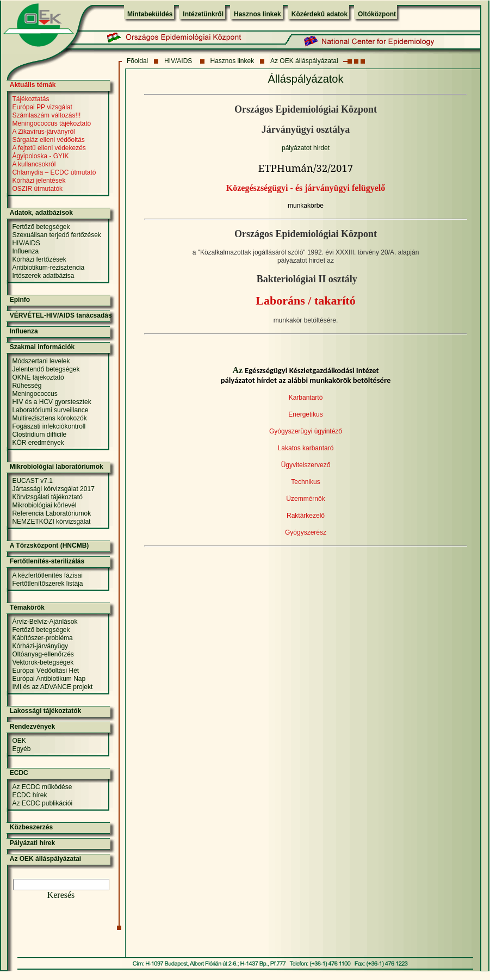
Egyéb (21, 749)
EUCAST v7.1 (32, 481)
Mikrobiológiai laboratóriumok (57, 467)
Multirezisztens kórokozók (49, 418)
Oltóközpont (377, 14)
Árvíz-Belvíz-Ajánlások (45, 622)
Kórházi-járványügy (40, 646)
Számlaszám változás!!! (46, 115)
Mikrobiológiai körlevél (44, 505)
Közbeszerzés (31, 827)
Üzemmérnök (305, 499)
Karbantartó (306, 398)
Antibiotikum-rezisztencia (48, 268)
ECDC (19, 773)
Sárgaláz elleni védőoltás (48, 140)
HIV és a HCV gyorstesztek (51, 402)
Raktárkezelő (306, 516)
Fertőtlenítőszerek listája (47, 584)
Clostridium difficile (39, 435)
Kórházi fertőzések (39, 259)
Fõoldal (137, 61)
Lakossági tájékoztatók (45, 711)
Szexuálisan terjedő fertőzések (56, 235)
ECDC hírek (29, 795)
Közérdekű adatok (320, 14)
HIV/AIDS (179, 61)
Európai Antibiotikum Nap (49, 679)
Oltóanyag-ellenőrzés (43, 654)
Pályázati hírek (32, 843)
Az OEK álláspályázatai (304, 61)
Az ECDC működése (42, 787)
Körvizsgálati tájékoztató (47, 497)
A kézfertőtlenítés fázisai (47, 575)
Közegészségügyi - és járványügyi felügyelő (306, 188)
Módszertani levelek (41, 361)
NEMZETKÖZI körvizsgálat (51, 522)
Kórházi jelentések (39, 181)
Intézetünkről (203, 14)
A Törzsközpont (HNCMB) (49, 545)
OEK (19, 741)
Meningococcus (35, 394)
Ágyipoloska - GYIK (40, 156)
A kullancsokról (34, 164)
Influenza (25, 251)
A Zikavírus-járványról (43, 132)
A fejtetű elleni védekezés (49, 148)
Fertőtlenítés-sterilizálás (47, 561)
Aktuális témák (33, 85)
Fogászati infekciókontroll (49, 426)
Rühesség (27, 386)
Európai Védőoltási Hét (45, 671)
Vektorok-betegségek (43, 662)
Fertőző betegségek (41, 227)
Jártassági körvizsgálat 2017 (53, 489)
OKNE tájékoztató (38, 377)
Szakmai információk (42, 347)
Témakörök (27, 607)
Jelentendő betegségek (46, 369)
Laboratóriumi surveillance (50, 410)
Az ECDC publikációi (42, 803)
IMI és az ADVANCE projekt (52, 687)
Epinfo (20, 300)
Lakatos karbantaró (306, 448)
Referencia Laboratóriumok (51, 513)
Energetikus (305, 414)
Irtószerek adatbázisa (43, 276)
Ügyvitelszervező (306, 465)
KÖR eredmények (38, 443)
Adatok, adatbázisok (41, 213)
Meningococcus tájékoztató (51, 123)
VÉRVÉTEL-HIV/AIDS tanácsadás (61, 315)
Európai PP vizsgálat (42, 107)
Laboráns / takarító (305, 300)
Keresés (61, 895)
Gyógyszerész (306, 532)
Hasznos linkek (258, 14)
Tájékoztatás (30, 99)
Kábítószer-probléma (42, 638)
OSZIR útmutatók (37, 189)
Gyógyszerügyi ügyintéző (306, 431)
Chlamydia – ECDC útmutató (54, 172)
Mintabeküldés (150, 14)
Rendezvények (32, 727)
